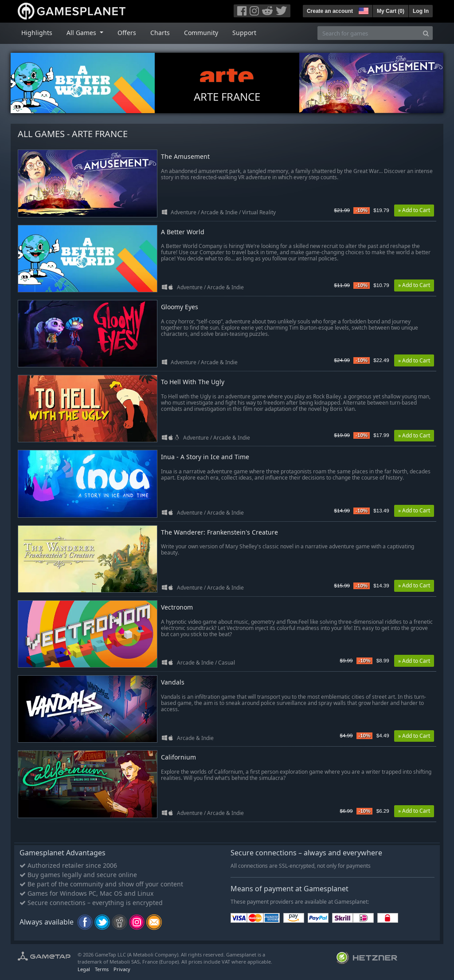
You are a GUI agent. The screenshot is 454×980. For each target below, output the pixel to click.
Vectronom (177, 608)
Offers (127, 33)
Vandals (173, 683)
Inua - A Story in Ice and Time (205, 457)
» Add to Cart (414, 210)
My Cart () (391, 11)
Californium (178, 758)
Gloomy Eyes (180, 307)
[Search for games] (368, 33)
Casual (227, 663)
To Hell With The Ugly (193, 382)
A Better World (183, 232)
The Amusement (185, 157)
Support (244, 33)
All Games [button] (82, 33)
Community (201, 33)
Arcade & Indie (219, 212)
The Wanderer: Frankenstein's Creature (219, 533)
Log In (421, 11)
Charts (160, 33)
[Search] (426, 33)
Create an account (330, 11)
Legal (84, 969)
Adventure (184, 212)
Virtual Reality (259, 212)
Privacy (122, 969)
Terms (102, 969)
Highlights (37, 33)
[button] (363, 10)
